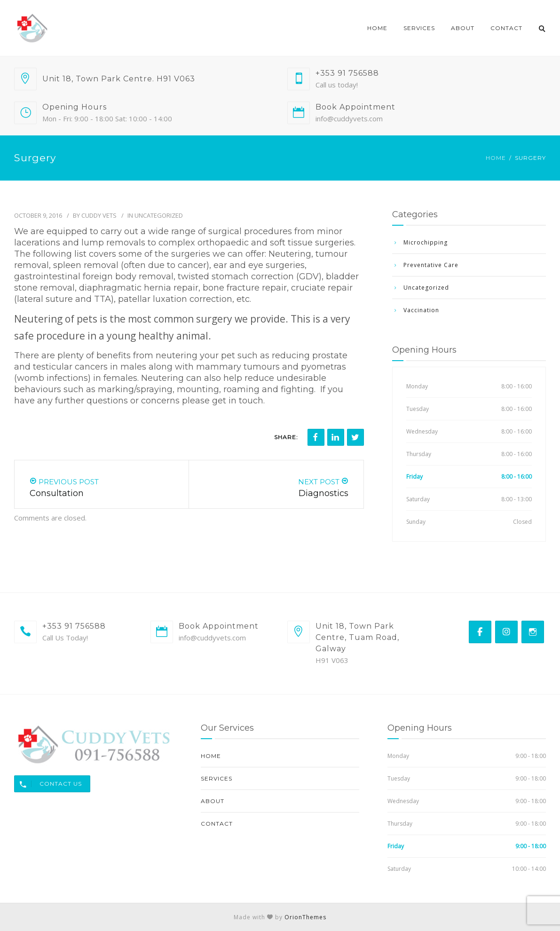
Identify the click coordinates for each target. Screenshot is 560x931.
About (463, 28)
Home (377, 28)
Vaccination (421, 310)
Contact (506, 28)
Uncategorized (159, 215)
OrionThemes (305, 917)
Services (419, 28)
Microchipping (426, 242)
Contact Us (48, 784)
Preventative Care (431, 265)
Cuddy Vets (99, 215)
